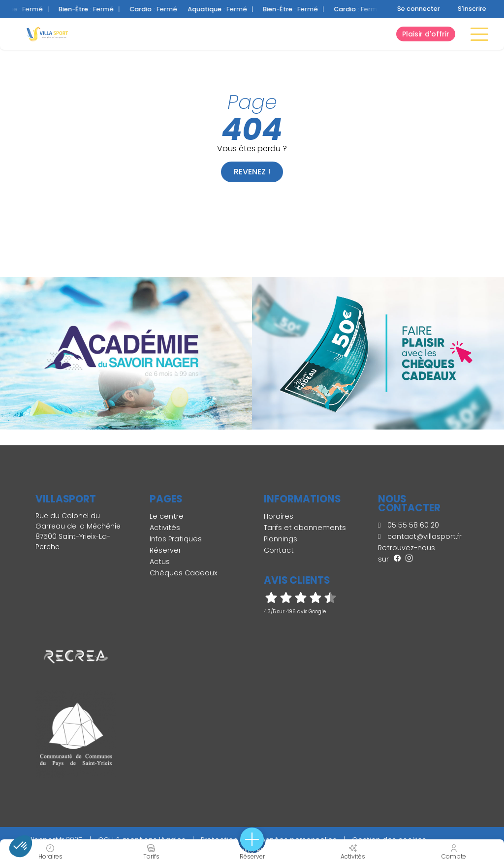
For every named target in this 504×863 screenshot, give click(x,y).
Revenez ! (252, 172)
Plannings (281, 539)
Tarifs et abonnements (305, 528)
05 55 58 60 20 (409, 525)
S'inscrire (472, 9)
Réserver (165, 550)
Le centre (167, 516)
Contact (279, 550)
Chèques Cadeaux (184, 573)
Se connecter (419, 9)
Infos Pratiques (176, 539)
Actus (160, 562)
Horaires (279, 516)
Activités (165, 528)
